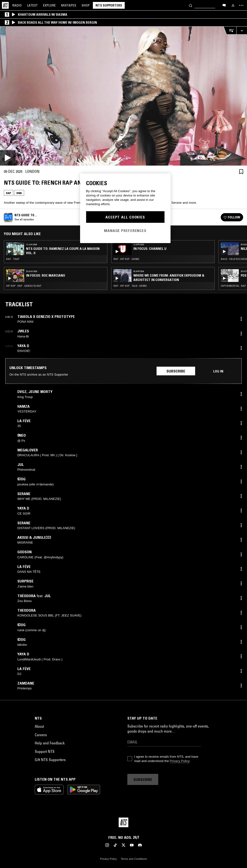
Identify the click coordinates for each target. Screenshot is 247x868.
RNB (19, 193)
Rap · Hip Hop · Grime (126, 259)
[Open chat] (224, 5)
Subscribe (176, 371)
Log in (218, 371)
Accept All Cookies (125, 217)
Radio (17, 5)
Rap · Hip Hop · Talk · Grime (130, 286)
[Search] (191, 5)
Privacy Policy (180, 761)
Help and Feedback (50, 743)
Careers (41, 735)
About (39, 726)
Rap (9, 193)
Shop (86, 5)
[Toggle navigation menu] (241, 5)
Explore (49, 5)
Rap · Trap (13, 259)
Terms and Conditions (134, 859)
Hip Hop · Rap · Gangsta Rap (24, 286)
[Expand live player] (242, 31)
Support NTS (45, 751)
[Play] (123, 96)
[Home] (5, 5)
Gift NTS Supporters (50, 760)
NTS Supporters (109, 5)
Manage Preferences (125, 231)
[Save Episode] (241, 171)
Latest (32, 5)
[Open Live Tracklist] (230, 31)
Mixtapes (69, 5)
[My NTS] (233, 5)
